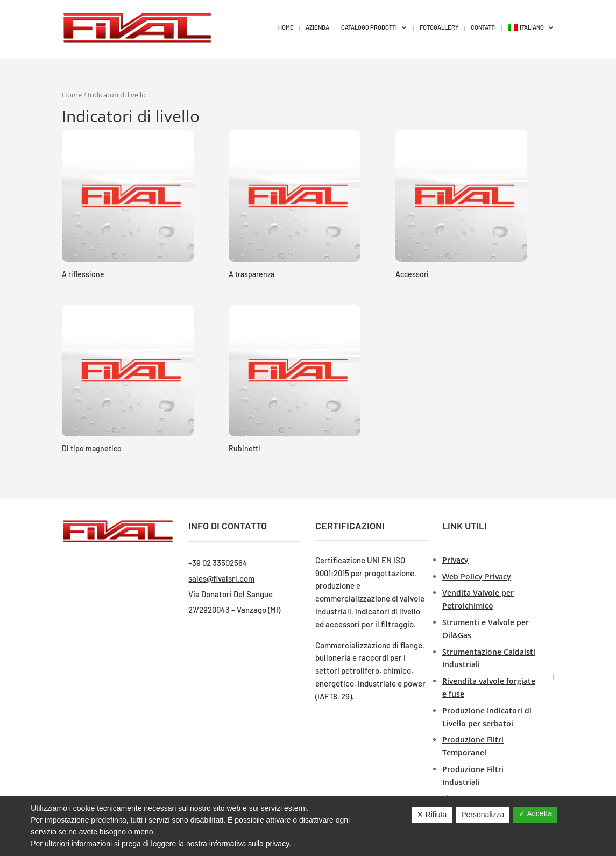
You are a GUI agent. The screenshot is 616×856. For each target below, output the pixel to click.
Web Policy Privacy (477, 576)
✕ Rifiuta (432, 815)
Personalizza (483, 815)
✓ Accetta (535, 813)
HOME (286, 27)
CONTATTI (483, 27)
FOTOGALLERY (439, 27)
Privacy (455, 560)
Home (72, 95)
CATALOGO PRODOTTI (369, 27)
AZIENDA (317, 27)
